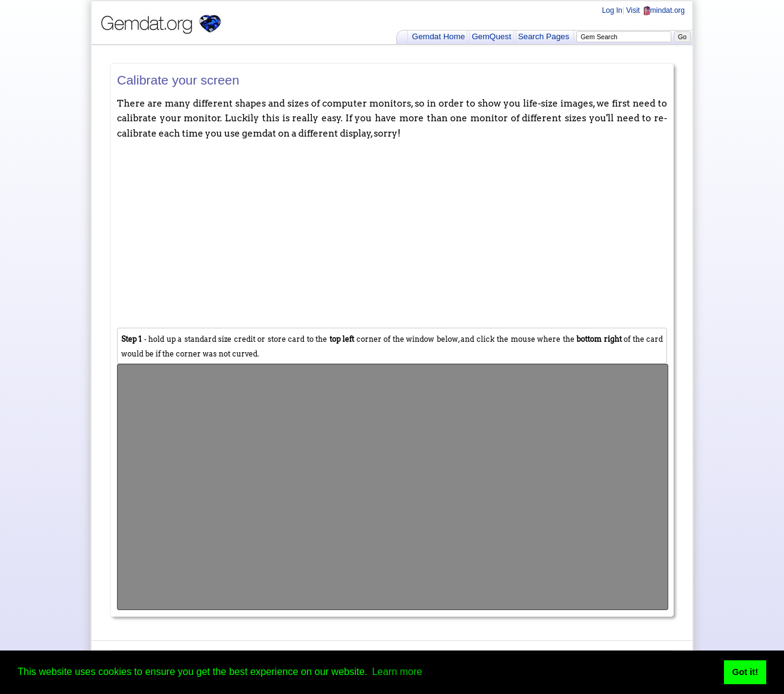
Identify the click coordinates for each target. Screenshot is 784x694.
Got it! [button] (745, 672)
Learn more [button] (397, 672)
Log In (612, 10)
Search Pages (544, 36)
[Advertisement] (392, 233)
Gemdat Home (439, 36)
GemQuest (491, 36)
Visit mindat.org (655, 10)
